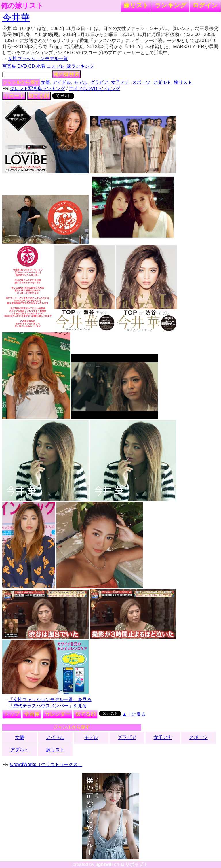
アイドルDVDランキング (95, 89)
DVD (22, 66)
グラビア (99, 82)
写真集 (9, 66)
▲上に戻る (134, 714)
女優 (45, 82)
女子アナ (120, 82)
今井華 (16, 18)
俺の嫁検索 (66, 74)
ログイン (205, 5)
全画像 (32, 714)
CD (32, 66)
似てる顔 (39, 96)
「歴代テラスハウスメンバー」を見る (48, 706)
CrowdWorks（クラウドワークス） (46, 764)
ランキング (171, 5)
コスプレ (56, 66)
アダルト (162, 82)
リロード (14, 96)
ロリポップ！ (134, 864)
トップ (12, 714)
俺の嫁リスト (22, 6)
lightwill (104, 864)
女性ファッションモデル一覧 (38, 59)
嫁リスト (136, 5)
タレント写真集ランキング (37, 89)
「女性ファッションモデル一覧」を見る (50, 700)
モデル (81, 82)
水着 (41, 66)
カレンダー (58, 714)
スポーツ (141, 82)
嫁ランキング (80, 66)
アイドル (62, 82)
